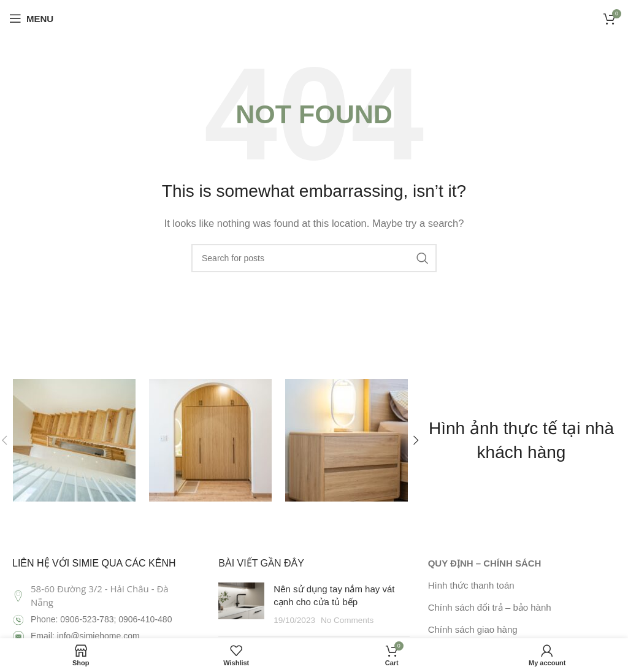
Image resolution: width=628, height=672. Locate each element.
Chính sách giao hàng (473, 629)
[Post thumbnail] (241, 605)
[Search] (314, 258)
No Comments (347, 620)
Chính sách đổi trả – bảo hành (490, 607)
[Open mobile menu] (31, 18)
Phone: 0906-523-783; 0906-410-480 (101, 619)
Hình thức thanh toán (471, 585)
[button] (416, 440)
